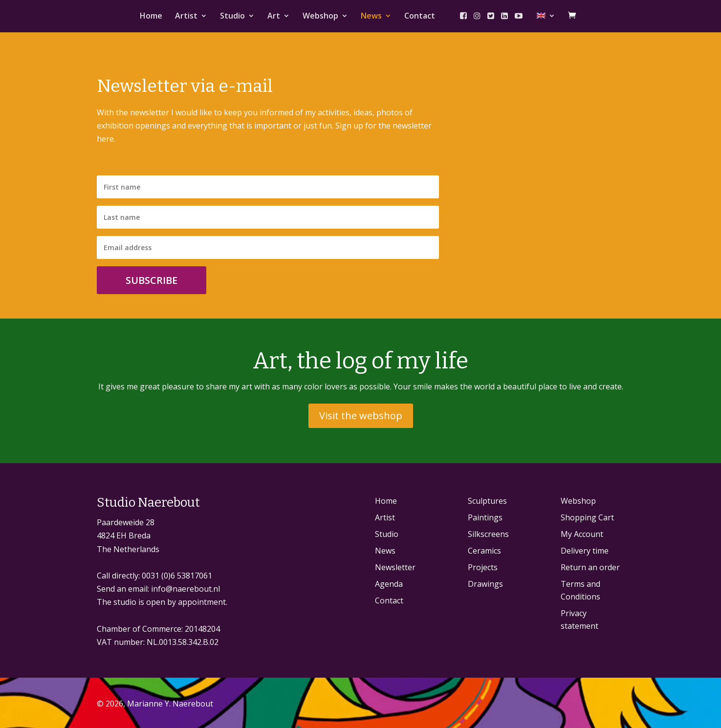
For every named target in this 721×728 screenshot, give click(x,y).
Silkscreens (488, 534)
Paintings (485, 517)
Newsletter (395, 567)
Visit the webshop (361, 416)
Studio (232, 17)
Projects (483, 567)
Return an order (590, 567)
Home (151, 17)
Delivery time (585, 551)
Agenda (389, 584)
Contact (420, 17)
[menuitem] (546, 22)
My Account (582, 534)
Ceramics (484, 551)
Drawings (485, 584)
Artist (186, 17)
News (371, 17)
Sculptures (487, 501)
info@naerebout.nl (186, 589)
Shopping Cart (587, 517)
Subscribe (152, 280)
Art (274, 17)
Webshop (320, 17)
